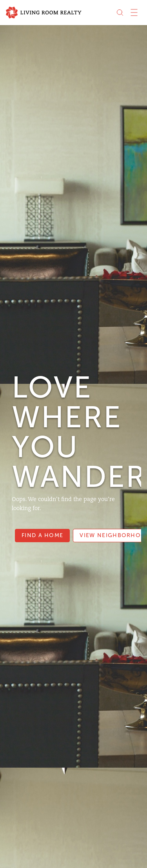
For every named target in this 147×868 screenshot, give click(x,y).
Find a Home (42, 535)
